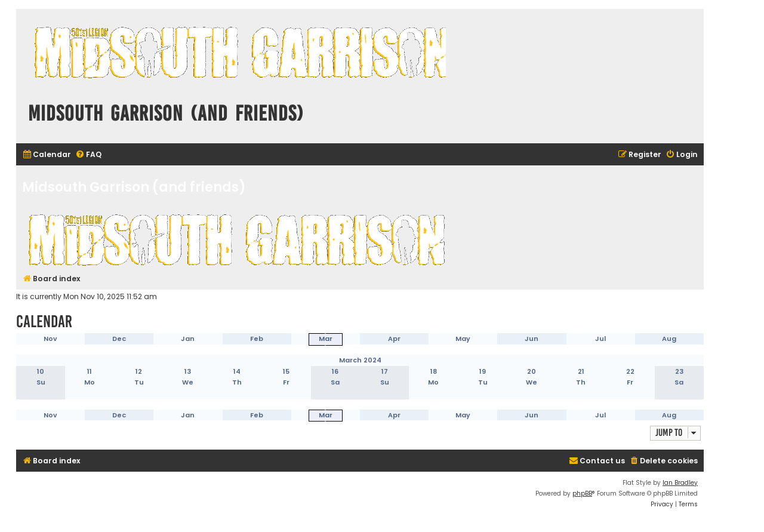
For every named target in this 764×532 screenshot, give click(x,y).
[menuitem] (47, 155)
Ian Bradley (680, 483)
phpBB (582, 493)
